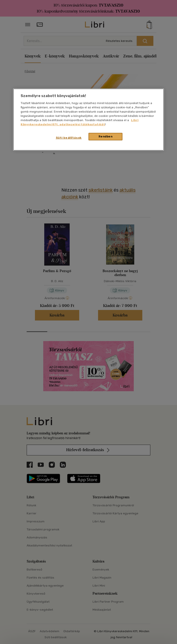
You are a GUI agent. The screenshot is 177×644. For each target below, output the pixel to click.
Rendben (106, 136)
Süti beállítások (69, 138)
